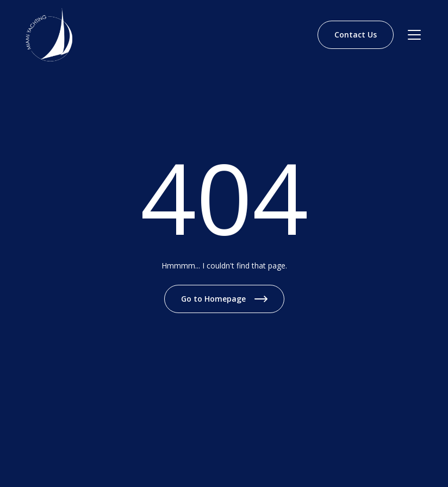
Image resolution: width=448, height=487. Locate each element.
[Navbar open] (414, 35)
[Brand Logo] (49, 35)
